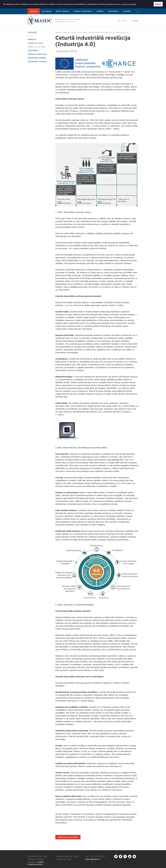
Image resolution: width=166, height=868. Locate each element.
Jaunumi (34, 11)
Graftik (40, 862)
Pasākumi (32, 39)
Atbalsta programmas (37, 54)
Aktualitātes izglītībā (37, 58)
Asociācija (47, 11)
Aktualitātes (33, 50)
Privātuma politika (35, 864)
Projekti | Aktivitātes (83, 11)
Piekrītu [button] (158, 4)
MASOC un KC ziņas (79, 32)
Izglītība (100, 11)
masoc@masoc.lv (93, 859)
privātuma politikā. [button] (129, 4)
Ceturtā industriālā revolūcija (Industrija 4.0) (108, 32)
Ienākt (136, 21)
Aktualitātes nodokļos (37, 61)
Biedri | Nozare (62, 11)
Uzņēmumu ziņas (35, 43)
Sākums (58, 32)
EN (137, 11)
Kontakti (127, 11)
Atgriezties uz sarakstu (68, 837)
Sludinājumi (113, 11)
